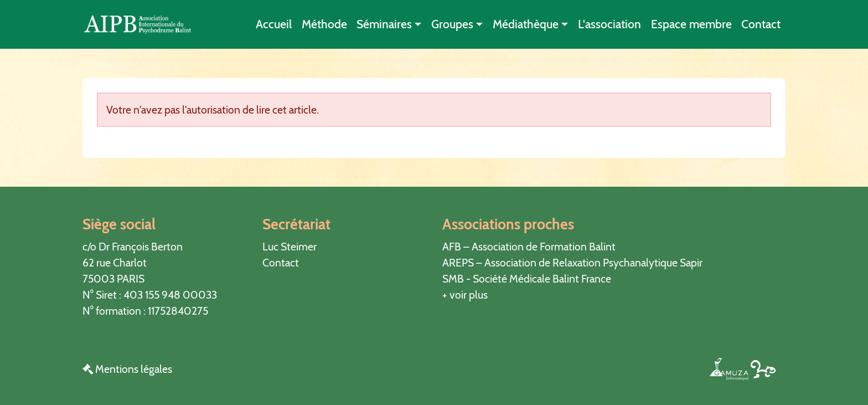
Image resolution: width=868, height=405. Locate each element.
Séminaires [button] (384, 24)
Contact (761, 24)
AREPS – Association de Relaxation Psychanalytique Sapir (572, 263)
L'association (609, 24)
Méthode (324, 24)
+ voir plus (465, 295)
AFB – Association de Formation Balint (529, 247)
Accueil (274, 24)
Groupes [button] (452, 24)
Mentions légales (127, 369)
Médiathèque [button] (526, 24)
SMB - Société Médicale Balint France (527, 279)
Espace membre (691, 24)
